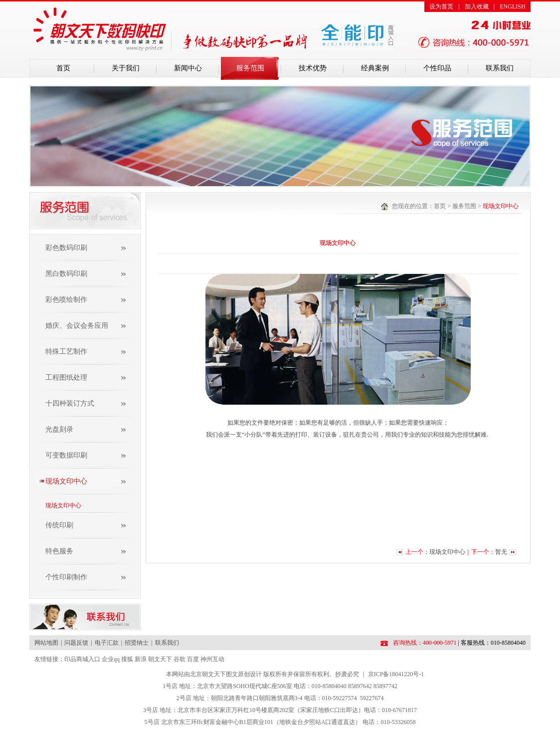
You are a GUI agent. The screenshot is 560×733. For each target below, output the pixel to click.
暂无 (501, 552)
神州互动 (212, 659)
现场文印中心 (63, 505)
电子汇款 (107, 643)
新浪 (141, 659)
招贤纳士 (137, 643)
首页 (63, 68)
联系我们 (500, 68)
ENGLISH (512, 6)
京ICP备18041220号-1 (396, 674)
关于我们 (126, 68)
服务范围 (250, 68)
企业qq (111, 659)
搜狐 (127, 659)
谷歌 (180, 659)
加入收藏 (477, 6)
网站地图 (46, 643)
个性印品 (437, 68)
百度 (193, 659)
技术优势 (313, 68)
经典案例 (375, 68)
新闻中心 (188, 68)
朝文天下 (160, 659)
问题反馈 (76, 643)
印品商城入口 (82, 659)
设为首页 (441, 6)
